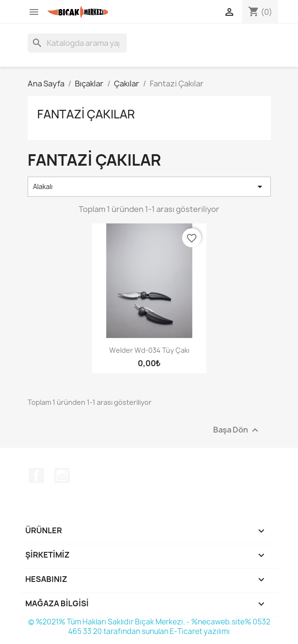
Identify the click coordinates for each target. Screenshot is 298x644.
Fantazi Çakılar (86, 114)
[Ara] (77, 43)
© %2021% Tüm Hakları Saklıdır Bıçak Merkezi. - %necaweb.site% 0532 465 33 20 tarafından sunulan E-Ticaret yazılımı (149, 627)
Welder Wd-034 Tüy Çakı (149, 350)
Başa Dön (237, 430)
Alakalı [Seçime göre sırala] (149, 187)
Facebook (36, 475)
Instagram (62, 475)
